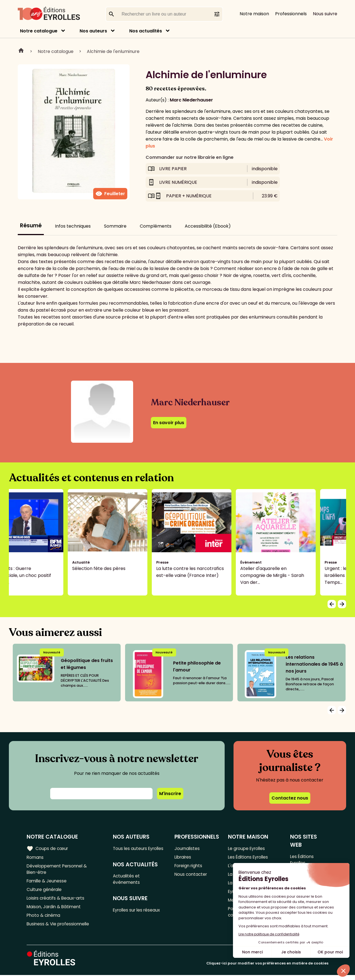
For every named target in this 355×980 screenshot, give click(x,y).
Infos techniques (73, 226)
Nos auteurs (93, 31)
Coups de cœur (48, 848)
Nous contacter (192, 876)
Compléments (156, 226)
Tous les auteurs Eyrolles (131, 852)
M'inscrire (170, 794)
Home (21, 51)
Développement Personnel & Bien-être (58, 870)
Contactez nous (290, 798)
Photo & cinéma (44, 919)
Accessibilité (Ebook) (208, 226)
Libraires (184, 858)
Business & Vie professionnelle (59, 929)
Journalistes (188, 848)
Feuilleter (110, 194)
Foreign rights (189, 867)
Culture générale (45, 892)
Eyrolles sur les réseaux (139, 919)
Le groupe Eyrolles (248, 848)
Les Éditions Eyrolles (249, 858)
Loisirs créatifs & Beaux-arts (57, 901)
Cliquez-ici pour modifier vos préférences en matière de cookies (267, 968)
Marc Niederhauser (191, 100)
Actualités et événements (128, 887)
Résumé (31, 226)
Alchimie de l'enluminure (113, 51)
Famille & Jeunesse (47, 883)
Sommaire (115, 226)
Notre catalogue (39, 31)
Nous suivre (325, 14)
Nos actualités (146, 31)
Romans (35, 858)
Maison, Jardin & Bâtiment (55, 910)
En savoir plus (169, 423)
